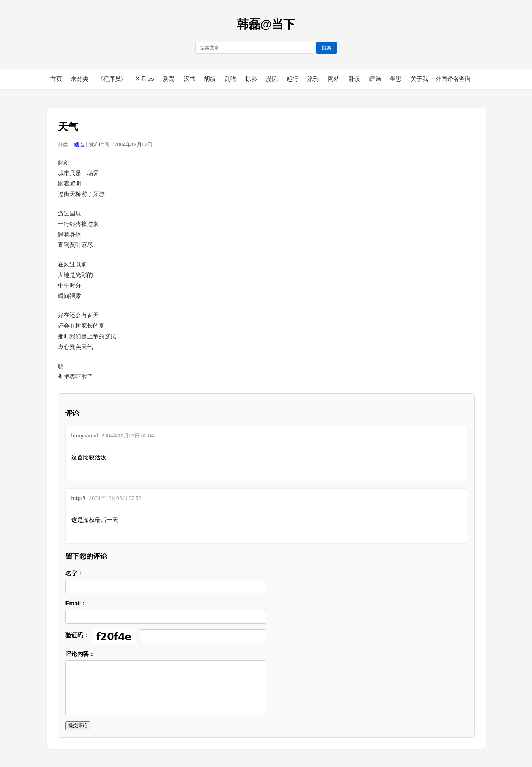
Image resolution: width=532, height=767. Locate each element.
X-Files (146, 79)
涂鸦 (314, 79)
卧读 (355, 79)
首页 (56, 79)
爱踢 (169, 79)
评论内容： (80, 654)
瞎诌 (376, 79)
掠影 (252, 79)
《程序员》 (113, 79)
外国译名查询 (453, 79)
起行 (293, 79)
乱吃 (231, 79)
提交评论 (78, 725)
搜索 (327, 48)
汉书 (190, 79)
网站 (335, 79)
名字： (74, 573)
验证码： (77, 635)
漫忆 (272, 79)
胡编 (211, 79)
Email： (76, 603)
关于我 (419, 79)
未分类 (80, 79)
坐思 (396, 79)
